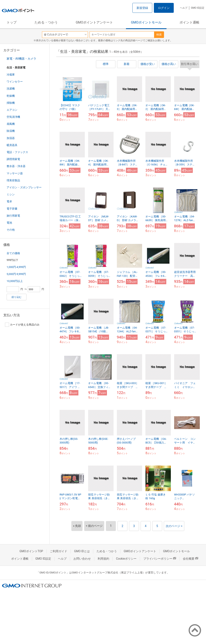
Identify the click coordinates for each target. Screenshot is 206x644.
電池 (9, 223)
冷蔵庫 (11, 75)
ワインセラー (15, 82)
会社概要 (190, 559)
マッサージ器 (15, 173)
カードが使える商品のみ (22, 325)
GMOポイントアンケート (94, 22)
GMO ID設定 (198, 8)
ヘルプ (184, 8)
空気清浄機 (13, 117)
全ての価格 (13, 253)
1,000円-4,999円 (16, 267)
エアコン (12, 110)
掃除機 (11, 103)
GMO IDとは (82, 551)
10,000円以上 (15, 281)
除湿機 (11, 131)
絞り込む (17, 297)
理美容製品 (13, 180)
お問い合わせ (82, 559)
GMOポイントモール (146, 22)
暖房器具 (12, 145)
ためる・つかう (46, 22)
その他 (11, 230)
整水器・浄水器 (16, 166)
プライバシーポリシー (160, 559)
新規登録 (142, 8)
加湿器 (11, 138)
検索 (159, 35)
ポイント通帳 (189, 22)
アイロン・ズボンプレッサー (24, 187)
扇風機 (11, 124)
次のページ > (174, 526)
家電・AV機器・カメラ (21, 59)
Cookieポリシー (126, 559)
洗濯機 (11, 89)
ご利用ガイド (59, 551)
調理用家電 (13, 159)
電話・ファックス (17, 152)
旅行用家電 (13, 216)
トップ (12, 22)
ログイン (164, 8)
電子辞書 (12, 209)
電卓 (9, 201)
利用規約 (103, 559)
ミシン (11, 194)
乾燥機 (11, 96)
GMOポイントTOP (31, 551)
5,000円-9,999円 (16, 274)
